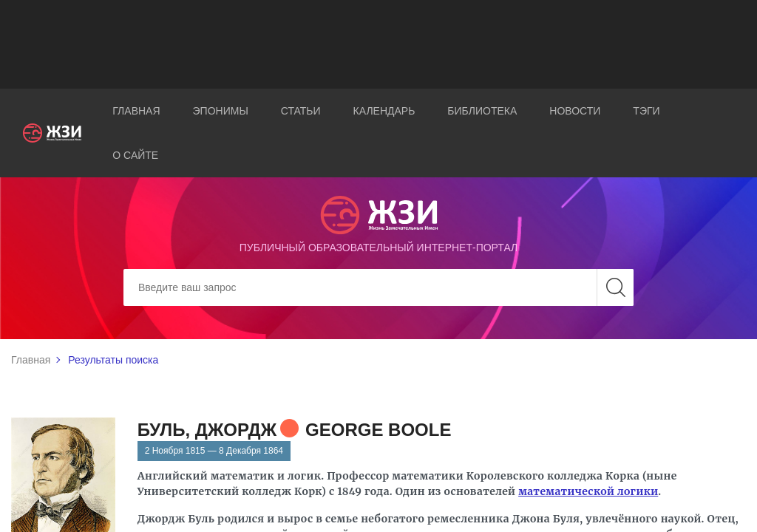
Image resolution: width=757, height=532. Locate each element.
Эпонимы (221, 111)
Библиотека (482, 111)
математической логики (588, 491)
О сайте (135, 155)
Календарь (384, 111)
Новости (575, 111)
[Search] (378, 287)
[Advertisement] (378, 44)
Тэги (646, 111)
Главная (136, 111)
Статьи (301, 111)
